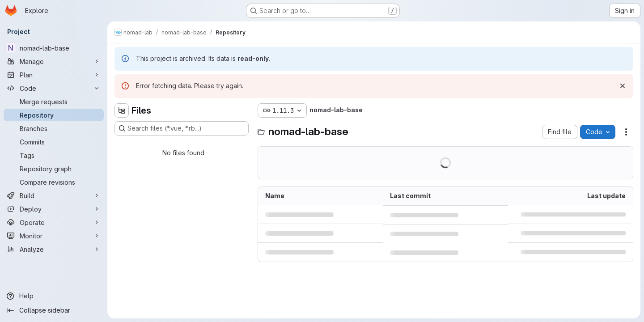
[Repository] (54, 115)
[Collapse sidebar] (54, 310)
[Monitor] (54, 236)
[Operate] (54, 222)
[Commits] (54, 142)
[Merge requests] (54, 102)
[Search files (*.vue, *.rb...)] (182, 128)
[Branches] (54, 128)
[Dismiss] (623, 86)
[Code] (54, 88)
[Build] (54, 195)
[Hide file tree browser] (122, 110)
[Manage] (54, 61)
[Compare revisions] (54, 182)
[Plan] (54, 75)
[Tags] (54, 155)
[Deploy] (54, 209)
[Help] (54, 296)
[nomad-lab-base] (54, 48)
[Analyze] (54, 249)
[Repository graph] (54, 169)
